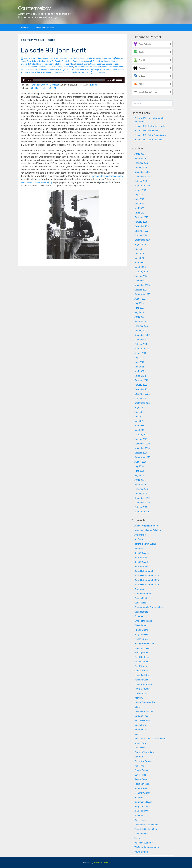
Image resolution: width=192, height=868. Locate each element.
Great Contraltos (142, 662)
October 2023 (141, 290)
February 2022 (141, 380)
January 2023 (141, 331)
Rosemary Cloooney (50, 72)
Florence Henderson (45, 64)
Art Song (139, 539)
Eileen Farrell (141, 625)
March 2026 (140, 158)
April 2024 (139, 263)
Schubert (139, 797)
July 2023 (139, 303)
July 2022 (139, 358)
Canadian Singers (143, 594)
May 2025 (139, 204)
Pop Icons (107, 58)
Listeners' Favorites (144, 711)
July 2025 (139, 195)
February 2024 (141, 272)
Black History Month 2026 (147, 585)
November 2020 (142, 448)
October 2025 (141, 181)
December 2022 (142, 335)
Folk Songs (59, 64)
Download (55, 85)
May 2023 (139, 312)
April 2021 (139, 426)
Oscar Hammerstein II (75, 70)
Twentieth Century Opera (146, 829)
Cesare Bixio (98, 61)
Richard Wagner (142, 793)
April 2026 (139, 154)
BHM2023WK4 (141, 567)
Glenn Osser (43, 67)
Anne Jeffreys (33, 61)
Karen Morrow (44, 70)
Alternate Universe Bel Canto (148, 530)
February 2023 (141, 326)
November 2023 (142, 285)
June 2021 (139, 417)
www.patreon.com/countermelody (36, 182)
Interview (139, 698)
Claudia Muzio (141, 598)
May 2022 (139, 367)
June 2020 (139, 471)
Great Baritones (65, 58)
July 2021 (139, 412)
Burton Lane (78, 61)
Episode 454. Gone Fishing (147, 131)
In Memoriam (141, 693)
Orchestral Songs (143, 761)
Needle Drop (78, 58)
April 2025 (139, 208)
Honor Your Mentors (144, 684)
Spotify (35, 88)
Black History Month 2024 (147, 576)
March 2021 (140, 430)
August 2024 (140, 244)
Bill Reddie (56, 61)
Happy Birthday (142, 675)
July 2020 (139, 466)
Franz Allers (69, 64)
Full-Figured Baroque (144, 644)
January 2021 (141, 439)
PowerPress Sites (101, 863)
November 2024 (142, 231)
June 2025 (139, 199)
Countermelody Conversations (149, 607)
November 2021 (142, 394)
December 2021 (142, 389)
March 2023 (140, 321)
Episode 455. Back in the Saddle (150, 126)
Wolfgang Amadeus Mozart (147, 847)
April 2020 (139, 480)
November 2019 (142, 503)
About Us (25, 28)
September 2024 (142, 240)
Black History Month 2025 (147, 580)
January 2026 (141, 167)
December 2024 (142, 226)
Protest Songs (141, 770)
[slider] (69, 80)
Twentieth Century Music (146, 825)
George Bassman (97, 64)
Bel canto (139, 548)
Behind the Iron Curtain (145, 544)
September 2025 (142, 186)
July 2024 (139, 249)
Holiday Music (141, 680)
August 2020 (140, 462)
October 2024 (141, 235)
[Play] (24, 80)
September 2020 (142, 457)
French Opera (141, 639)
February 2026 (141, 163)
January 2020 (141, 494)
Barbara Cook (45, 61)
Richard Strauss (142, 788)
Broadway (44, 58)
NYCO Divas (140, 748)
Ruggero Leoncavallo (68, 72)
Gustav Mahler (141, 671)
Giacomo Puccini (142, 648)
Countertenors (141, 612)
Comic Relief (140, 603)
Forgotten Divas (142, 634)
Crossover (54, 58)
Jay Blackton (80, 67)
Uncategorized (141, 834)
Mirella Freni (140, 725)
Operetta (139, 757)
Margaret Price (141, 716)
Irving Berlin (68, 67)
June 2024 (139, 254)
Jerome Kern (91, 67)
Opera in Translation (93, 58)
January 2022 (141, 385)
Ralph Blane (99, 70)
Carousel (88, 61)
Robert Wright (35, 72)
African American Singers (146, 526)
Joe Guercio (113, 67)
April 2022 (139, 371)
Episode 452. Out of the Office (149, 140)
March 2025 (140, 213)
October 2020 (141, 453)
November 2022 (142, 340)
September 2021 (142, 403)
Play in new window (39, 85)
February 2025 (141, 217)
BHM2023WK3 (141, 562)
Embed (94, 85)
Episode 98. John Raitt (53, 50)
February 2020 (141, 489)
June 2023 (139, 308)
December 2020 (142, 444)
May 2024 (139, 258)
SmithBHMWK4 (142, 811)
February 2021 (141, 435)
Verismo (138, 838)
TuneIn (43, 88)
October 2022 (141, 344)
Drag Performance (143, 621)
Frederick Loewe (82, 64)
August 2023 (140, 299)
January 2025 (141, 222)
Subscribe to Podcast (44, 28)
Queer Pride (140, 775)
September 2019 (142, 512)
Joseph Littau (31, 70)
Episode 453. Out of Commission (150, 135)
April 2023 (139, 317)
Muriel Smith (140, 730)
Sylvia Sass (140, 820)
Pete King (89, 70)
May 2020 (139, 475)
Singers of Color (142, 807)
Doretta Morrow (111, 61)
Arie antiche (140, 535)
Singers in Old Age (143, 802)
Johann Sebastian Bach (146, 702)
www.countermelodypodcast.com (107, 176)
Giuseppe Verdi (142, 653)
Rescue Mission (142, 784)
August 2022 (140, 353)
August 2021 (140, 407)
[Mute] (114, 80)
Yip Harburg (83, 72)
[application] (73, 80)
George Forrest (112, 64)
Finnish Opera (141, 630)
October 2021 (141, 398)
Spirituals (139, 816)
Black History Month (144, 571)
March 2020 (140, 484)
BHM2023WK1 (141, 553)
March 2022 (140, 376)
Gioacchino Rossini (29, 67)
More (56, 88)
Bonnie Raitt (67, 61)
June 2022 (139, 362)
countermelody (99, 72)
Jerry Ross (102, 67)
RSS (50, 88)
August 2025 (140, 190)
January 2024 (141, 276)
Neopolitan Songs (58, 70)
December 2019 (142, 498)
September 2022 (142, 349)
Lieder (137, 707)
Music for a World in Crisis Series (150, 739)
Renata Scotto (141, 779)
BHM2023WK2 (141, 557)
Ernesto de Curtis (28, 64)
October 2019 (141, 507)
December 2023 (142, 281)
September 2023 (142, 294)
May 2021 (139, 421)
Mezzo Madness (142, 720)
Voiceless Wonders (143, 843)
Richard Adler (111, 70)
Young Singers (141, 852)
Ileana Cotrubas (142, 689)
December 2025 (142, 172)
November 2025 (142, 177)
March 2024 (140, 267)
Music (137, 734)
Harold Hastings (56, 67)
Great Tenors (141, 666)
